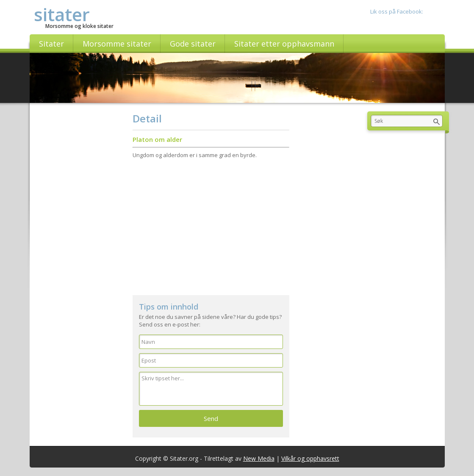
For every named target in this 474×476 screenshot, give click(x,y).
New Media (259, 458)
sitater (62, 14)
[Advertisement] (211, 223)
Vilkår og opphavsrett (310, 458)
